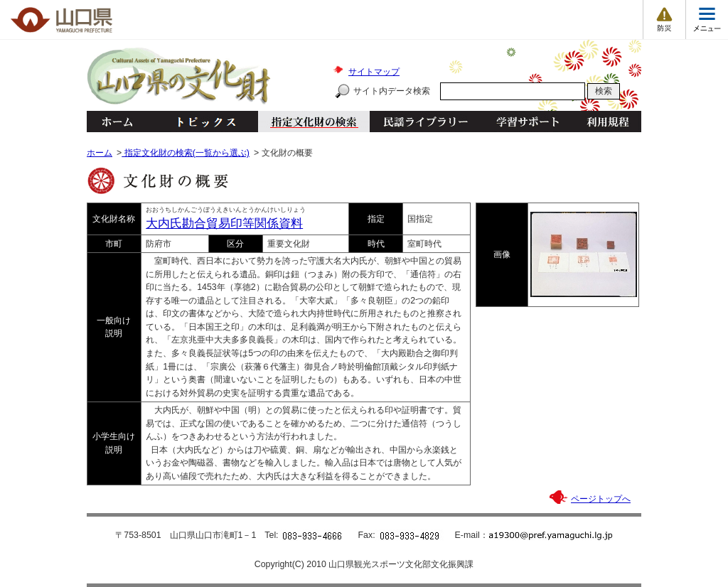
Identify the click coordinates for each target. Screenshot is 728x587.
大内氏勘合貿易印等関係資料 (224, 224)
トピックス (202, 122)
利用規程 (607, 122)
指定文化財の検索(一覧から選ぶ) (186, 153)
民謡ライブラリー (425, 122)
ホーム (117, 122)
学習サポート (528, 122)
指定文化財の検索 (314, 122)
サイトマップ (374, 72)
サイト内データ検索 (392, 91)
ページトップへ (601, 499)
